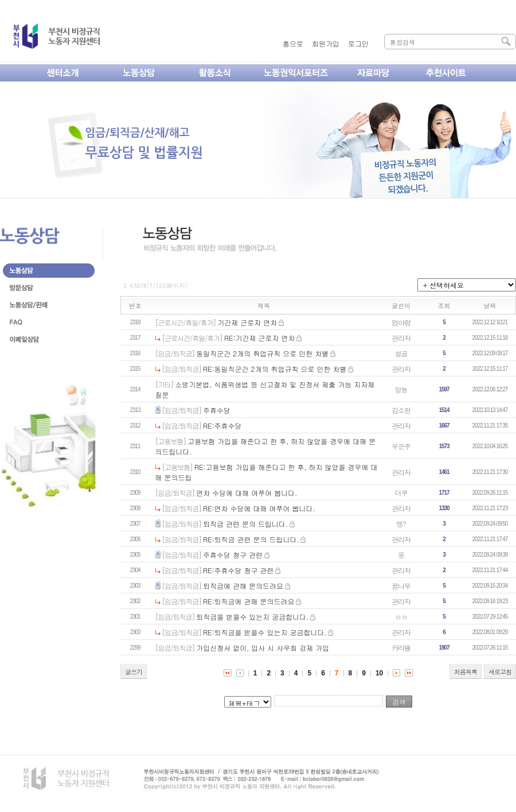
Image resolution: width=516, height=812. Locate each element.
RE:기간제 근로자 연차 (260, 338)
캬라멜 (401, 648)
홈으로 (293, 43)
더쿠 (401, 493)
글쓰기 (134, 672)
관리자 (401, 338)
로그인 (358, 43)
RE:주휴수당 (222, 426)
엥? (401, 524)
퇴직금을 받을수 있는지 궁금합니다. (252, 617)
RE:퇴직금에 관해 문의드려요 (249, 601)
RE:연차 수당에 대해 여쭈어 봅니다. (259, 508)
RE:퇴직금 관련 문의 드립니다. (251, 539)
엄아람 (401, 322)
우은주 (401, 446)
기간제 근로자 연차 (247, 322)
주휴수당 (217, 410)
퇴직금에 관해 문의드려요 (243, 586)
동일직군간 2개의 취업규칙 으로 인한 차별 (262, 353)
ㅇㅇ (401, 617)
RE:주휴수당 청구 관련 (239, 570)
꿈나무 (401, 586)
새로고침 (500, 672)
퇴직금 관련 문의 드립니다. (245, 524)
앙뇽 (401, 389)
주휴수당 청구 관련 (233, 555)
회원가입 (326, 43)
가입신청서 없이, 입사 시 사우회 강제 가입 (263, 648)
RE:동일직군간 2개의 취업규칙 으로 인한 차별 (275, 369)
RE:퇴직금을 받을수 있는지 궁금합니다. (265, 632)
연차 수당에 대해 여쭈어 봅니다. (247, 493)
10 (379, 673)
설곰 (401, 353)
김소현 (401, 410)
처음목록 (466, 672)
